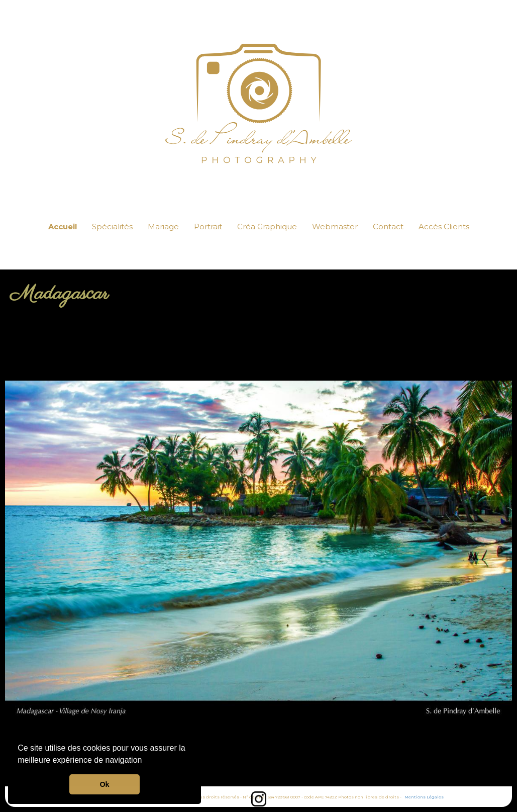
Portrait (208, 227)
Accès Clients (444, 227)
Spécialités (112, 227)
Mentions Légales (424, 797)
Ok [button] (104, 784)
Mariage (163, 227)
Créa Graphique (267, 227)
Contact (388, 227)
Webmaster (335, 227)
